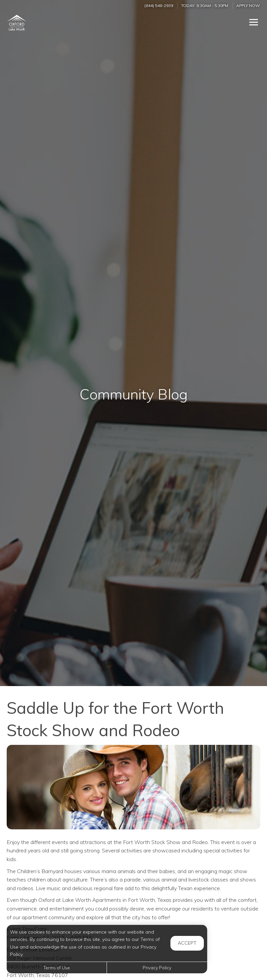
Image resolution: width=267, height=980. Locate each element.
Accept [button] (187, 943)
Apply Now (248, 6)
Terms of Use (57, 968)
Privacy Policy (157, 968)
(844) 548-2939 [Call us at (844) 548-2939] (159, 6)
